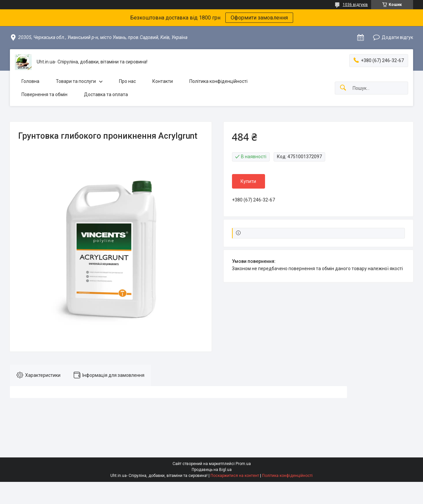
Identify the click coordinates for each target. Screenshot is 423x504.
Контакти (163, 81)
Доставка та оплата (106, 94)
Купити (248, 181)
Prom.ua (243, 464)
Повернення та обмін (44, 94)
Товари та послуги (76, 81)
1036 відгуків (355, 5)
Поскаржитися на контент (235, 476)
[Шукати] (343, 88)
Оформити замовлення (259, 18)
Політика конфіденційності (218, 81)
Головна (30, 81)
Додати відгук (397, 37)
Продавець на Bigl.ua (212, 470)
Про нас (127, 81)
